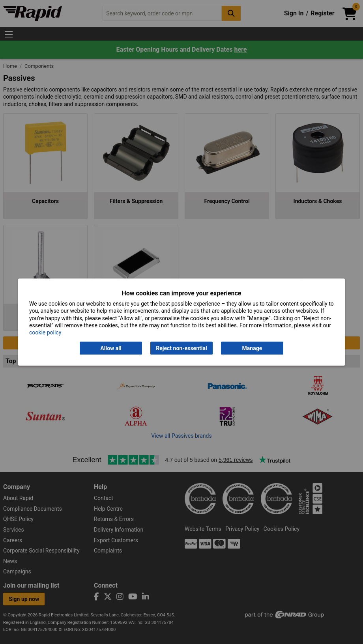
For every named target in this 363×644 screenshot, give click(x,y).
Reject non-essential (181, 348)
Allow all (111, 348)
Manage (252, 348)
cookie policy (45, 332)
